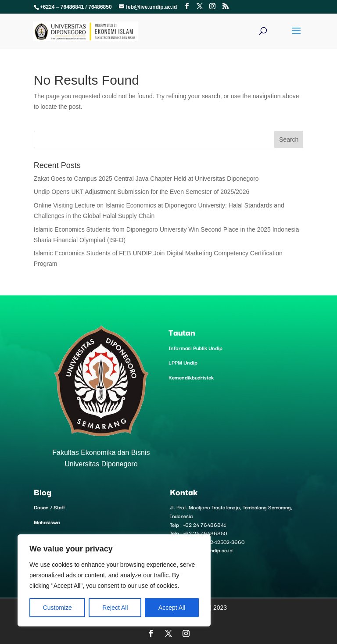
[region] (114, 580)
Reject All (115, 608)
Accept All (172, 608)
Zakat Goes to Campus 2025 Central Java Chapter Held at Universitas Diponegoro (146, 179)
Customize (57, 608)
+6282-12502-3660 (221, 542)
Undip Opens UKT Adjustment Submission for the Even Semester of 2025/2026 (142, 192)
